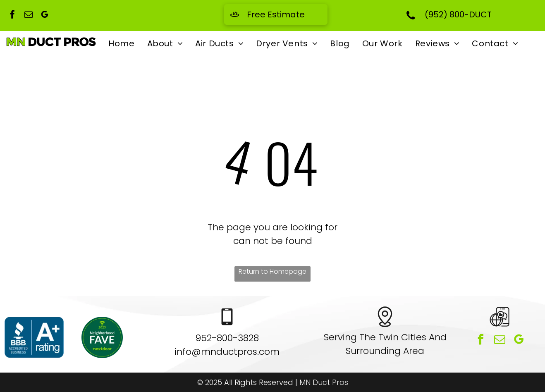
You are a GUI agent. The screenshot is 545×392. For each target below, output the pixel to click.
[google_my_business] (45, 16)
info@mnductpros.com (227, 352)
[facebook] (12, 16)
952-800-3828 (227, 338)
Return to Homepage (272, 271)
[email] (29, 16)
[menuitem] (121, 43)
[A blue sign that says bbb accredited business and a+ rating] (34, 337)
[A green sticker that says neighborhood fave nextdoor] (102, 337)
